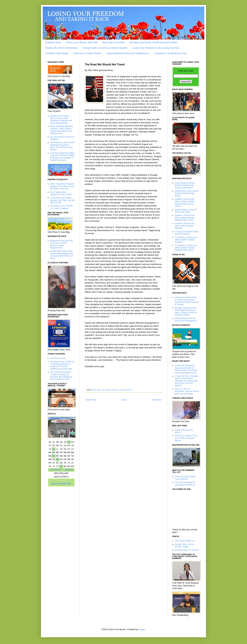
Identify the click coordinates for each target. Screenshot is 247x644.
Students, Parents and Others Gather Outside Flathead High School (185, 218)
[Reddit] (89, 376)
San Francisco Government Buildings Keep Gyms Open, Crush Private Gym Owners (62, 146)
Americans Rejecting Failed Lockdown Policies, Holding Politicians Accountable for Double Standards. (62, 157)
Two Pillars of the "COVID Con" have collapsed (61, 207)
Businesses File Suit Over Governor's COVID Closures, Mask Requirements (61, 244)
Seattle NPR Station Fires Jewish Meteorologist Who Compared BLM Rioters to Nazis (62, 255)
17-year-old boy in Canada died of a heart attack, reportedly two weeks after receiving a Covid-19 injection (186, 381)
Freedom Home (53, 42)
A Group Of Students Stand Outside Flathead (187, 233)
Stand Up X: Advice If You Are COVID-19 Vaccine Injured (186, 438)
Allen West (96, 390)
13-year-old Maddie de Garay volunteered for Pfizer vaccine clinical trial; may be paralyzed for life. (186, 369)
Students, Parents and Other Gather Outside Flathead (184, 226)
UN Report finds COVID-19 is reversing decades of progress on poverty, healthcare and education (62, 365)
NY (57, 459)
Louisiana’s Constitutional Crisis (170, 53)
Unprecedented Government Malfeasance (128, 53)
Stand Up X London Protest (87, 53)
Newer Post (91, 400)
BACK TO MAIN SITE (61, 484)
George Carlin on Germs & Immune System (105, 48)
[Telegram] (95, 376)
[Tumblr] (97, 376)
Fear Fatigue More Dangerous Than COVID (61, 193)
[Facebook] (85, 376)
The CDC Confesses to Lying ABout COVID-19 (185, 484)
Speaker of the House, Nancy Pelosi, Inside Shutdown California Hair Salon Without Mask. (61, 119)
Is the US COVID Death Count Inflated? (185, 478)
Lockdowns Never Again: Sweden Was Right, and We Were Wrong (62, 200)
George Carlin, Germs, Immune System (185, 545)
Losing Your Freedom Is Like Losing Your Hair (156, 48)
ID (54, 449)
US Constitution (126, 390)
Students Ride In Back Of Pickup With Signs (186, 211)
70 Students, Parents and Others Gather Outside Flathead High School (186, 248)
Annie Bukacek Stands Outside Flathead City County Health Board (185, 185)
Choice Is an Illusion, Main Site (82, 42)
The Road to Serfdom (110, 390)
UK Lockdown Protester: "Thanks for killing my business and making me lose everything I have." (61, 376)
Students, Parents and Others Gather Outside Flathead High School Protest (185, 203)
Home (124, 400)
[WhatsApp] (93, 376)
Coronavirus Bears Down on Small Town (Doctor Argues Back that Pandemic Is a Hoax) (187, 301)
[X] (87, 376)
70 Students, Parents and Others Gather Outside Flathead (186, 240)
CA (69, 442)
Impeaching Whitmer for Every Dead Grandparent (186, 319)
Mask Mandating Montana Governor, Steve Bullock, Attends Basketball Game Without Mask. (62, 130)
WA (61, 466)
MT (54, 456)
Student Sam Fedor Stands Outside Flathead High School (187, 193)
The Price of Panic (58, 358)
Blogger (142, 629)
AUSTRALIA (56, 470)
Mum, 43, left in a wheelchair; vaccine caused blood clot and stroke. (187, 391)
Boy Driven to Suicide (114, 42)
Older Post (157, 400)
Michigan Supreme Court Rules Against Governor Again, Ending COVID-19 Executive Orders (186, 311)
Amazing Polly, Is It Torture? (187, 550)
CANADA (69, 470)
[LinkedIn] (91, 376)
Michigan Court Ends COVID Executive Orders (153, 42)
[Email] (99, 376)
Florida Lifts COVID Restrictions (62, 48)
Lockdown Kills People (57, 53)
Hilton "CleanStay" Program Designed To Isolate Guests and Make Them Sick (62, 186)
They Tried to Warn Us (185, 541)
